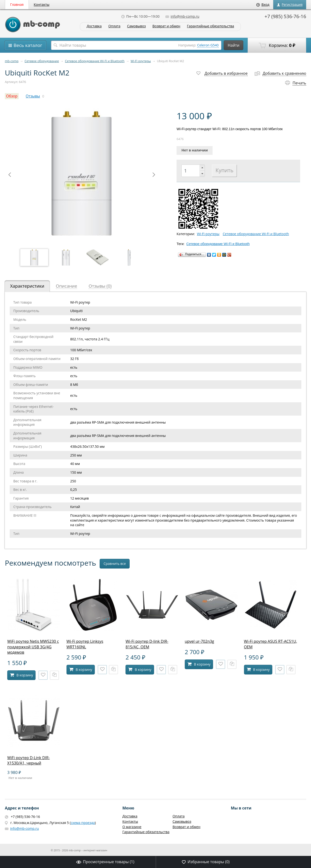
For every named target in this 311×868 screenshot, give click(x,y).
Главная (17, 4)
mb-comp (12, 61)
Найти (233, 45)
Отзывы (33, 96)
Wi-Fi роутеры (141, 61)
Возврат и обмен (166, 26)
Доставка (94, 26)
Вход (263, 4)
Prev (10, 175)
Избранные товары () (206, 862)
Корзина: (277, 45)
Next (154, 175)
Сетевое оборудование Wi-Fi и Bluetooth (95, 61)
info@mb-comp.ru (182, 16)
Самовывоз (136, 26)
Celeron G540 (208, 45)
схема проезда (83, 823)
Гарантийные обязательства (211, 26)
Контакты (42, 4)
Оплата (114, 26)
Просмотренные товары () (105, 862)
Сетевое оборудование (42, 61)
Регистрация (290, 4)
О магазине (132, 827)
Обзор (12, 96)
